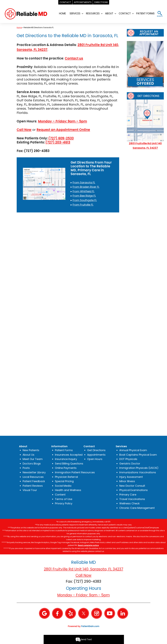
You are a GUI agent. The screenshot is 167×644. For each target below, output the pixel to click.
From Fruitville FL (83, 205)
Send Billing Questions (69, 464)
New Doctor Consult (132, 486)
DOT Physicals (128, 459)
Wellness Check (129, 503)
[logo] (26, 14)
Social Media (63, 486)
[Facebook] (57, 613)
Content (60, 495)
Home (19, 27)
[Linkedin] (123, 613)
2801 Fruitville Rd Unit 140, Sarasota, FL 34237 (84, 569)
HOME (62, 13)
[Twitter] (84, 613)
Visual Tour (30, 490)
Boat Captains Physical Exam (138, 455)
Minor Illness (127, 481)
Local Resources (33, 477)
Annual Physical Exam (133, 450)
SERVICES (75, 13)
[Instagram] (97, 613)
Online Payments (66, 468)
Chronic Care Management (137, 508)
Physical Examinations (134, 490)
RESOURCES (93, 13)
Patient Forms (64, 450)
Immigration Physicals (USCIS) (139, 468)
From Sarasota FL (84, 182)
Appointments (96, 455)
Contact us (74, 58)
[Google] (44, 613)
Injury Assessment (131, 477)
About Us (28, 455)
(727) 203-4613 (58, 142)
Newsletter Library (34, 472)
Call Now (24, 130)
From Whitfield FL (83, 191)
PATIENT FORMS (145, 13)
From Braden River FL (86, 187)
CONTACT (125, 13)
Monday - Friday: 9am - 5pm (83, 595)
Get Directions (96, 450)
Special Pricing (64, 481)
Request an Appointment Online (63, 130)
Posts (26, 468)
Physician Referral (66, 477)
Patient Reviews (33, 486)
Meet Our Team (33, 459)
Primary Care (128, 495)
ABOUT (109, 13)
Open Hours (95, 459)
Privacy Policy (64, 503)
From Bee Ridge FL (84, 196)
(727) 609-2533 (61, 138)
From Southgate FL (85, 200)
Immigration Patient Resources (75, 472)
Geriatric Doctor (130, 464)
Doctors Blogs (32, 464)
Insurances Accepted (69, 455)
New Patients (31, 450)
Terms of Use (64, 499)
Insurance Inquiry (66, 459)
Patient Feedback (34, 481)
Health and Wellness (68, 490)
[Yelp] (71, 613)
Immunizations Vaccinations (138, 472)
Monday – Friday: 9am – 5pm (62, 121)
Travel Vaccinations (132, 499)
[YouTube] (110, 613)
